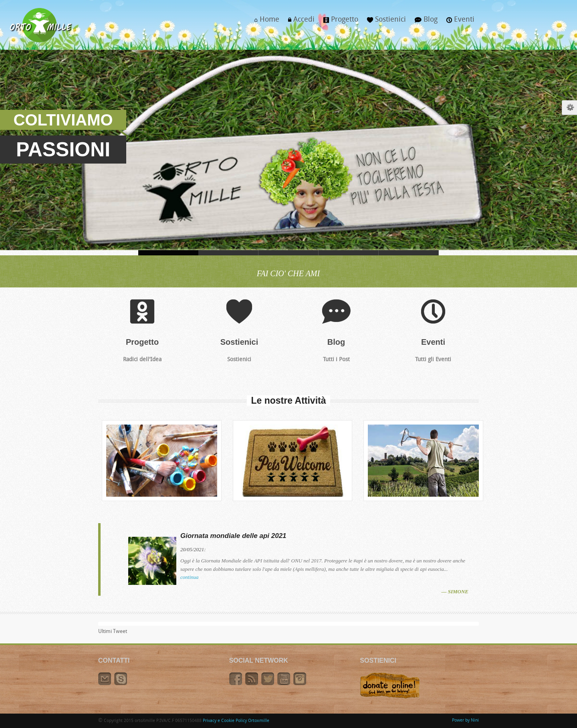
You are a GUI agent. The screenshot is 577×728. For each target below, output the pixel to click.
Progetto (339, 22)
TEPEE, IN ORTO (409, 253)
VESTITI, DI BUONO (288, 253)
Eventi (458, 22)
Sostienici (384, 22)
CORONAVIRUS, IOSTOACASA (228, 253)
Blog (424, 22)
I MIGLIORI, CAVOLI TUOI (349, 253)
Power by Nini (465, 721)
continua (190, 577)
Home (265, 22)
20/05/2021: (193, 549)
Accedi (299, 22)
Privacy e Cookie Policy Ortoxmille (236, 721)
